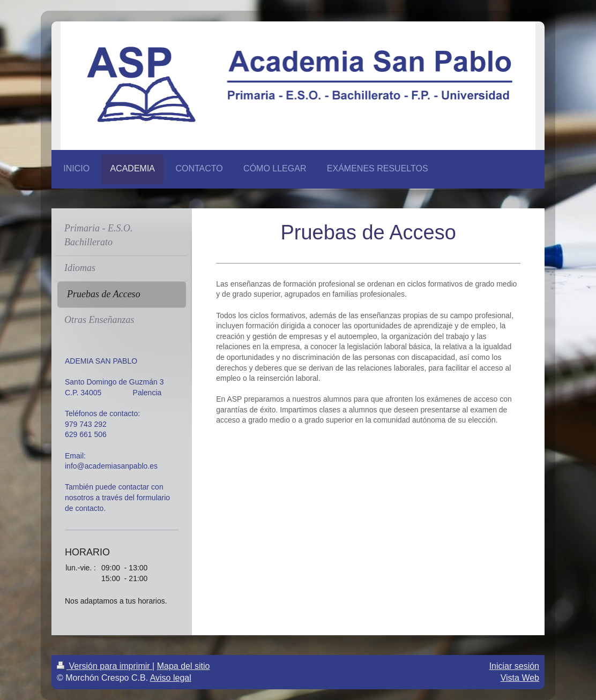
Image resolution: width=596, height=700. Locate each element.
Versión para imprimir (105, 666)
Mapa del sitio (184, 666)
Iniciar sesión (514, 666)
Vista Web (520, 678)
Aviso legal (171, 678)
